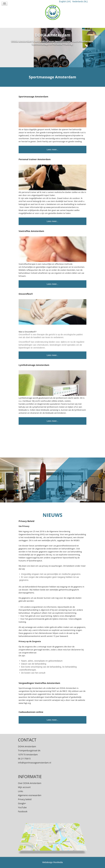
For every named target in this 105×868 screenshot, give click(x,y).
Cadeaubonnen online (31, 712)
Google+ (22, 803)
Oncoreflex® (26, 294)
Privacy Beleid (26, 521)
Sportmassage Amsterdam (33, 96)
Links (20, 791)
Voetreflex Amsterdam (31, 231)
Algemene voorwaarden (30, 795)
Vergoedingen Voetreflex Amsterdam (39, 683)
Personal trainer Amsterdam (35, 159)
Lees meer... (52, 150)
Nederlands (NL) (80, 1)
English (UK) (65, 1)
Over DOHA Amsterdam (30, 783)
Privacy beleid (25, 799)
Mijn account (24, 787)
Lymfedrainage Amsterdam (34, 365)
